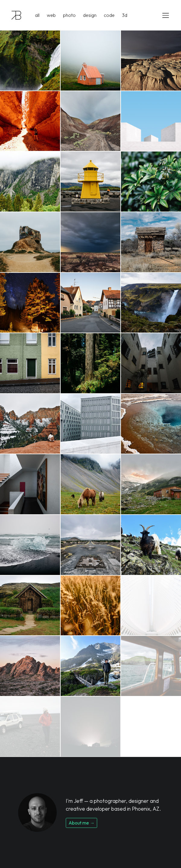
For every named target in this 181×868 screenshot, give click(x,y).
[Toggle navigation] (164, 15)
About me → (81, 823)
